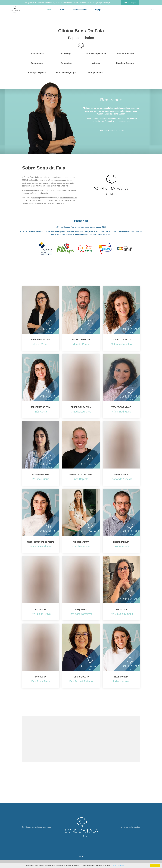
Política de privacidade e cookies (37, 827)
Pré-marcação (130, 3)
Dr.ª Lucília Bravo (41, 614)
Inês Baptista (81, 479)
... (111, 10)
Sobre (62, 10)
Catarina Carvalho (121, 344)
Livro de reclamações (130, 827)
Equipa (98, 10)
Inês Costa (41, 412)
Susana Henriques (41, 546)
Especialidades (80, 10)
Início (49, 10)
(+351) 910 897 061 (31, 3)
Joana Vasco (41, 344)
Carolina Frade (81, 546)
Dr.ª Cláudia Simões (121, 614)
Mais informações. (119, 866)
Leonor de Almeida (121, 479)
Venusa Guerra (41, 479)
